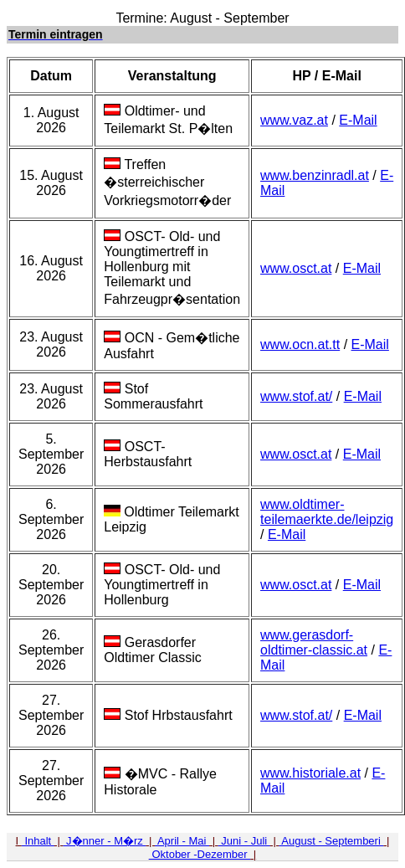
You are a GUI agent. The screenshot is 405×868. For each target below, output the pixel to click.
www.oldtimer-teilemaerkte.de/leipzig (327, 512)
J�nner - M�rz (104, 841)
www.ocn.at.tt (300, 344)
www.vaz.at (294, 120)
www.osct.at (296, 268)
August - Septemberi (331, 841)
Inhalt (38, 841)
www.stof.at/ (296, 396)
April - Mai (182, 841)
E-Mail (358, 120)
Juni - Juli (244, 841)
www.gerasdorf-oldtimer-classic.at (314, 642)
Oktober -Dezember (200, 854)
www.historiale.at (310, 773)
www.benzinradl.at (315, 175)
